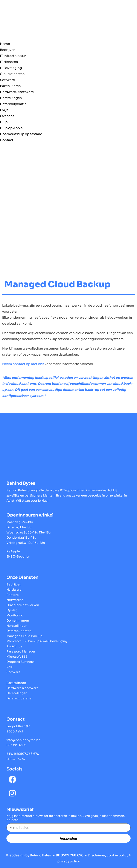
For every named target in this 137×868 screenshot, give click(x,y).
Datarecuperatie (13, 104)
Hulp (4, 122)
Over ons (7, 116)
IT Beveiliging (11, 68)
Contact (7, 140)
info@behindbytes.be (23, 740)
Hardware (14, 590)
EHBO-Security (18, 556)
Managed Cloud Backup (24, 636)
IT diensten (9, 62)
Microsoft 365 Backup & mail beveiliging (37, 641)
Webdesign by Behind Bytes (28, 855)
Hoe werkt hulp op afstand (21, 134)
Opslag (12, 610)
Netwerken (15, 600)
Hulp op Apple (11, 128)
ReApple (13, 551)
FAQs (4, 110)
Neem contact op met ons (23, 364)
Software (7, 80)
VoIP (10, 667)
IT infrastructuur (13, 56)
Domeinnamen (18, 620)
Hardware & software (17, 92)
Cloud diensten (12, 74)
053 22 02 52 (16, 745)
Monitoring (15, 615)
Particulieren (10, 86)
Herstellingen (11, 98)
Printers (13, 595)
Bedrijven (8, 50)
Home (5, 44)
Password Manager (21, 651)
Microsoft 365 (17, 657)
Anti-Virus (14, 646)
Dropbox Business (21, 662)
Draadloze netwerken (23, 605)
